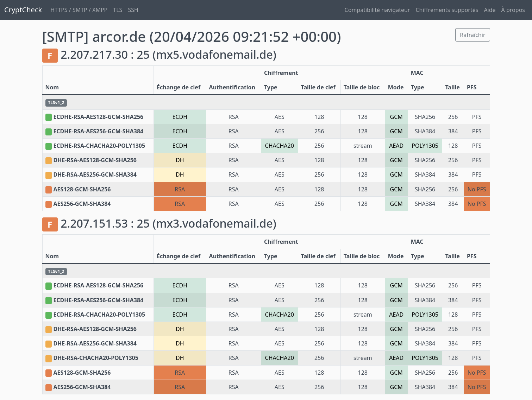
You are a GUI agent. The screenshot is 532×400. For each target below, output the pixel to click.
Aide (490, 10)
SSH (133, 10)
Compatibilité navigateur (377, 10)
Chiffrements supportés (447, 10)
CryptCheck (23, 10)
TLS (118, 10)
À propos (513, 10)
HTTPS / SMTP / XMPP (79, 10)
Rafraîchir (472, 35)
